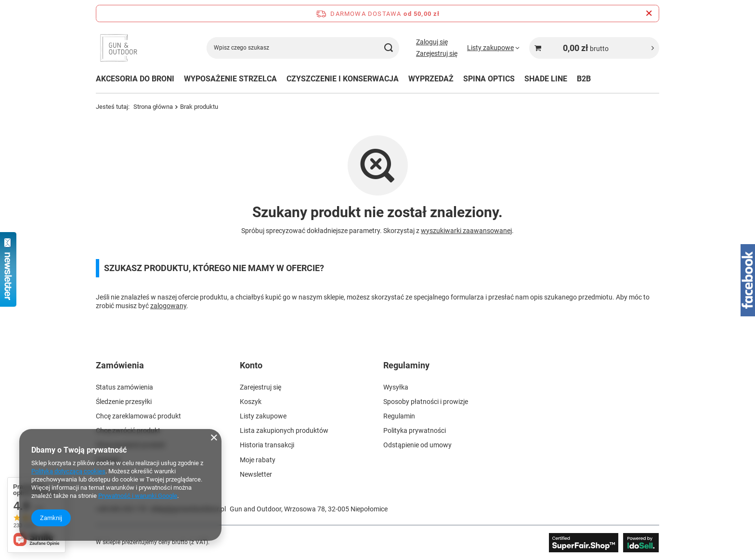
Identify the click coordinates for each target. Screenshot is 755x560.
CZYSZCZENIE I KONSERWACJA (343, 79)
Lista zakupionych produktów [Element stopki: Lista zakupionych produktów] (284, 430)
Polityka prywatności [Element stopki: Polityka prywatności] (415, 430)
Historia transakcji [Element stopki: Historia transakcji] (267, 445)
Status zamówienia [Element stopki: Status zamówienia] (124, 387)
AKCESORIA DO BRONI (135, 79)
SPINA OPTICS (489, 79)
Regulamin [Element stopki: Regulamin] (399, 416)
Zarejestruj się (437, 53)
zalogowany (168, 306)
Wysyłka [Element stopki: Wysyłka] (396, 387)
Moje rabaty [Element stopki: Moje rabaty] (258, 460)
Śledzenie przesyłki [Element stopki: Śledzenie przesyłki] (124, 402)
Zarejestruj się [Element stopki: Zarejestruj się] (260, 387)
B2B (584, 79)
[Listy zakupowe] (493, 48)
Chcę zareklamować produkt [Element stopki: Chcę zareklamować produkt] (138, 416)
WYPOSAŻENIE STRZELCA (230, 79)
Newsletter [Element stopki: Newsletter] (256, 474)
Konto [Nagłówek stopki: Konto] (251, 365)
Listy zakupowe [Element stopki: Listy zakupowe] (263, 416)
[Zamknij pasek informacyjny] (649, 13)
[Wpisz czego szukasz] (303, 48)
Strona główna (153, 107)
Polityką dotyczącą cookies (68, 471)
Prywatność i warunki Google (138, 496)
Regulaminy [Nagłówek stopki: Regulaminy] (406, 365)
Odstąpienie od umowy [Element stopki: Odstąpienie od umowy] (417, 445)
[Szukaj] (388, 48)
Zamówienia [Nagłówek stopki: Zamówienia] (120, 365)
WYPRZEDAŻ (431, 79)
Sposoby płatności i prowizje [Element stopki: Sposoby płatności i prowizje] (426, 402)
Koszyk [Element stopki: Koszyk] (251, 402)
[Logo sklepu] (119, 48)
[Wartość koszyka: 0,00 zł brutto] (594, 48)
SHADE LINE (546, 79)
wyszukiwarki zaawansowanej (466, 231)
